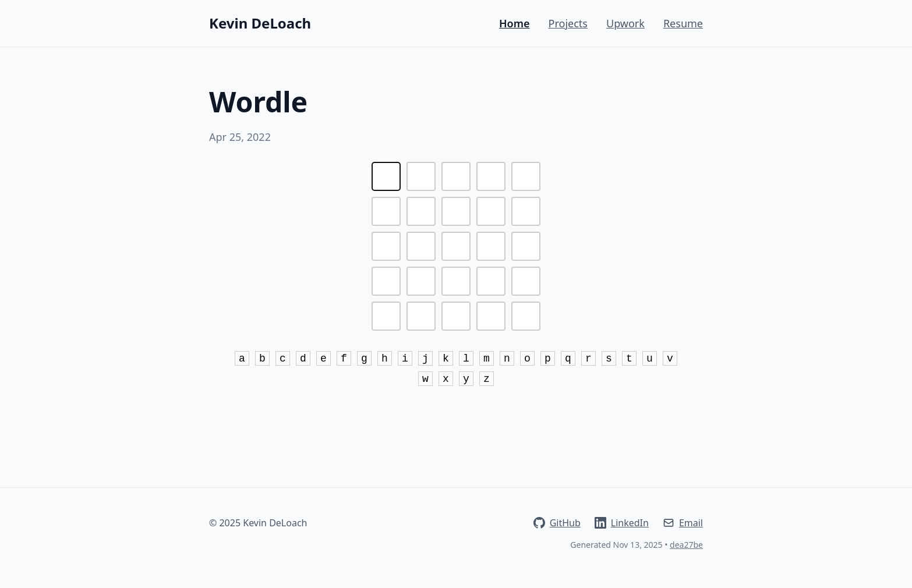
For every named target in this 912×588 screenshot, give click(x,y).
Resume (683, 23)
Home (515, 23)
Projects (568, 23)
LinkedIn (622, 523)
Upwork (625, 23)
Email (683, 523)
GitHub (557, 523)
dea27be (686, 545)
